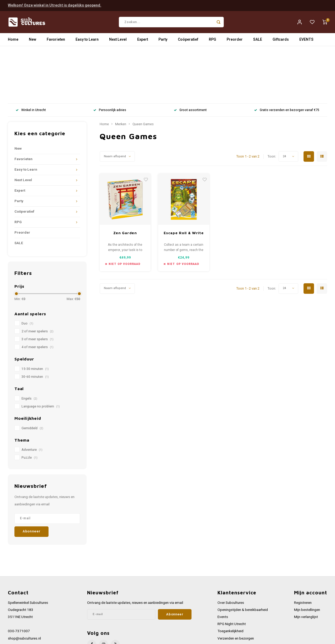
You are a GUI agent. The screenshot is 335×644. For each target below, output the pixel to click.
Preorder (235, 41)
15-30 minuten (35, 317)
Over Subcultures (231, 551)
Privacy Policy (228, 608)
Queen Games (143, 73)
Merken (121, 73)
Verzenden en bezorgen (236, 587)
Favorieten (56, 41)
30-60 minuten (35, 325)
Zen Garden (125, 181)
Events (223, 566)
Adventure (32, 398)
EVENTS (306, 41)
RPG (212, 41)
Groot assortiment (190, 59)
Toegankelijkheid (230, 580)
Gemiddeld (32, 376)
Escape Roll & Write (184, 181)
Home (13, 41)
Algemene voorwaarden (236, 601)
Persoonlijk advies (110, 59)
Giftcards (281, 41)
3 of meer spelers (38, 288)
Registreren (303, 551)
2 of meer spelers (38, 280)
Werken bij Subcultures (235, 594)
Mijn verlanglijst (306, 566)
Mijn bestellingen (307, 558)
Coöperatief (188, 41)
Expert (143, 41)
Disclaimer (226, 615)
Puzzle (30, 406)
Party (163, 41)
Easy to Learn (87, 41)
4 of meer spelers (38, 296)
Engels (29, 347)
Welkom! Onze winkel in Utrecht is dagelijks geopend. (55, 5)
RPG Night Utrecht (232, 573)
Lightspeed (79, 639)
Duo (27, 272)
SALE (258, 41)
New (33, 41)
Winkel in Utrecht (31, 59)
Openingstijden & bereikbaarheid (243, 558)
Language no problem (41, 355)
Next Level (118, 41)
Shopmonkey (113, 639)
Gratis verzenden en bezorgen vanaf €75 (287, 59)
